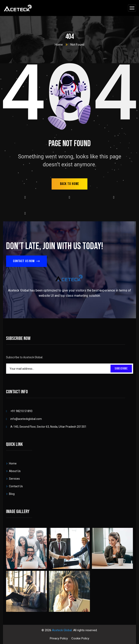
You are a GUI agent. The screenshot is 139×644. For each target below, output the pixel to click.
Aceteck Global (62, 630)
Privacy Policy (59, 638)
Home (59, 45)
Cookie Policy (80, 638)
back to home (70, 184)
